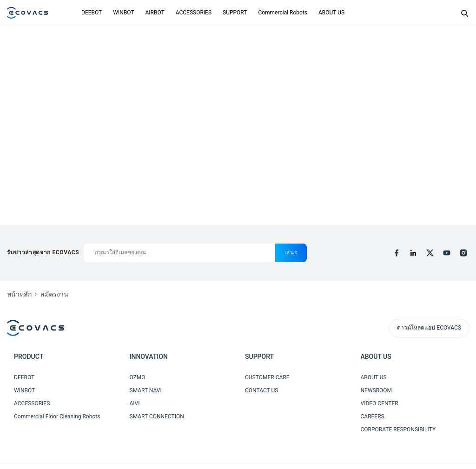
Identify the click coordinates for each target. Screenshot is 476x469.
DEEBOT (92, 13)
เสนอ (291, 252)
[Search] (464, 13)
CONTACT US (261, 390)
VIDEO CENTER (380, 403)
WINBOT (123, 13)
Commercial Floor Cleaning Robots (57, 416)
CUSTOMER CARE (267, 377)
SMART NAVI (146, 390)
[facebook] (397, 253)
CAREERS (373, 416)
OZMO (138, 377)
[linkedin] (413, 253)
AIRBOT (155, 13)
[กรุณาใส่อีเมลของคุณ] (179, 253)
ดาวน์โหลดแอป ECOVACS (429, 328)
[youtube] (447, 253)
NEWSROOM (377, 390)
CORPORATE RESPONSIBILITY (398, 429)
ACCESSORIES (194, 13)
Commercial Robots (283, 13)
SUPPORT (235, 13)
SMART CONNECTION (157, 416)
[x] (430, 253)
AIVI (135, 403)
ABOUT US (331, 13)
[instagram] (463, 253)
